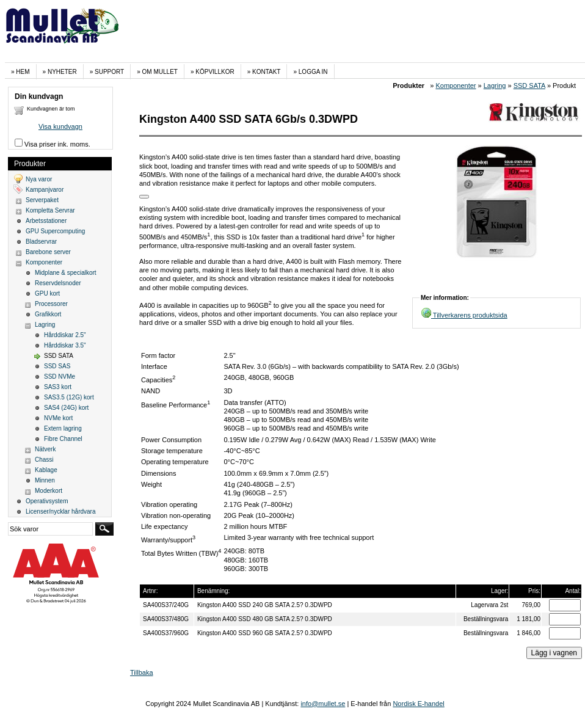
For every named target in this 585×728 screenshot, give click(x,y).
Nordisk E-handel (418, 704)
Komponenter (456, 86)
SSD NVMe (60, 377)
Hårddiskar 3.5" (65, 345)
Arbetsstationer (46, 221)
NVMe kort (58, 418)
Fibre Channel (63, 439)
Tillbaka (142, 672)
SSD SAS (57, 366)
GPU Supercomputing (55, 231)
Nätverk (45, 449)
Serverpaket (42, 200)
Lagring (495, 86)
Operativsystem (47, 501)
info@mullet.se (323, 704)
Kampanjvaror (45, 190)
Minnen (45, 480)
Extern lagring (63, 428)
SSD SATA (529, 86)
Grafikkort (48, 314)
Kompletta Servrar (50, 210)
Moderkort (49, 491)
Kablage (46, 470)
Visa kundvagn (60, 126)
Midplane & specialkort (66, 273)
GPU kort (47, 293)
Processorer (51, 304)
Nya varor (39, 179)
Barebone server (48, 252)
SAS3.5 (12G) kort (69, 397)
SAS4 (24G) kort (66, 408)
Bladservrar (41, 242)
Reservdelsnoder (58, 283)
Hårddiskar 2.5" (65, 335)
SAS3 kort (58, 387)
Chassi (44, 460)
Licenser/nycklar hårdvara (61, 511)
